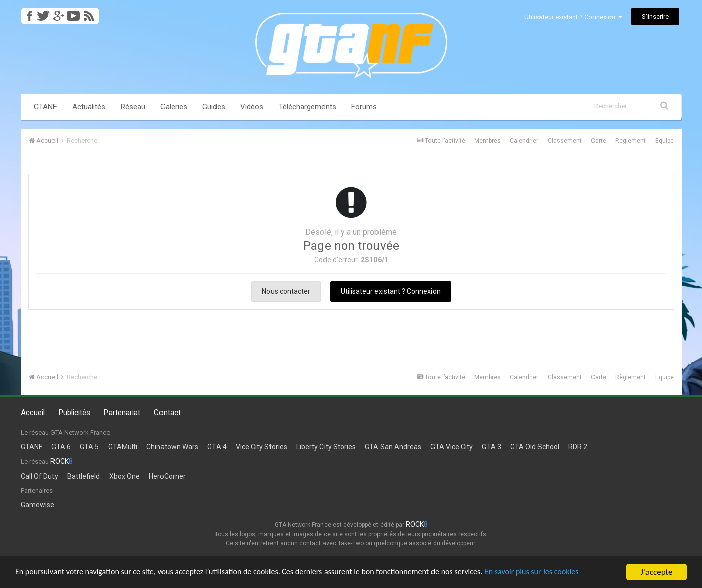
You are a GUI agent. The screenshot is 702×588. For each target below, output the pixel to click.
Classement (565, 141)
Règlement (631, 141)
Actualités (89, 107)
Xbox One (124, 476)
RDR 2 (578, 447)
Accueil (33, 413)
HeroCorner (167, 476)
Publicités (74, 413)
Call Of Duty (39, 476)
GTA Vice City (452, 447)
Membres (488, 141)
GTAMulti (123, 447)
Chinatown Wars (172, 447)
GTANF (45, 107)
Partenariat (122, 413)
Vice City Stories (261, 447)
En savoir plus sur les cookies (563, 573)
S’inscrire (655, 16)
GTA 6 (61, 447)
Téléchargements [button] (307, 107)
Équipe (664, 141)
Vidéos (252, 107)
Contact (167, 413)
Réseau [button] (133, 107)
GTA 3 (492, 447)
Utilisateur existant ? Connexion (573, 17)
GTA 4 (217, 447)
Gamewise (38, 505)
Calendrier (524, 141)
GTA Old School (535, 447)
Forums (364, 107)
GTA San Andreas (393, 447)
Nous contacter (286, 291)
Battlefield (84, 476)
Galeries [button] (174, 107)
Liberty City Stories (326, 447)
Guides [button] (214, 107)
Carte (599, 141)
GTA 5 (89, 447)
